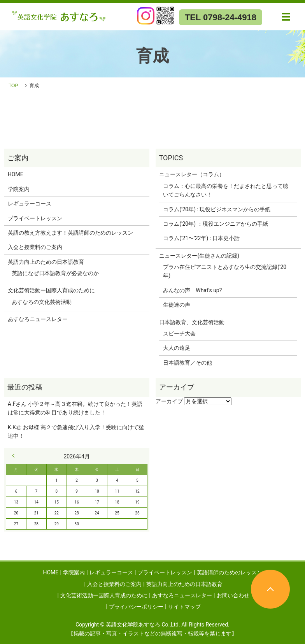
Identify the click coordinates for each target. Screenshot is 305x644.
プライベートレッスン (35, 218)
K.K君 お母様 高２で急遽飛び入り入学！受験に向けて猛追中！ (76, 432)
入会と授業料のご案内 (35, 247)
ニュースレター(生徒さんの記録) (199, 256)
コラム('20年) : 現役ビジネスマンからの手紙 (217, 209)
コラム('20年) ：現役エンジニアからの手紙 (215, 224)
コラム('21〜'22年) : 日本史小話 (201, 238)
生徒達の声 (177, 305)
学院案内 (19, 189)
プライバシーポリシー (136, 607)
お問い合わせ (233, 595)
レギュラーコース (30, 204)
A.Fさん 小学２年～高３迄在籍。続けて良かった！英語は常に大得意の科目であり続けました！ (75, 408)
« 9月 (15, 456)
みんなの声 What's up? (192, 290)
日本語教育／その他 (188, 363)
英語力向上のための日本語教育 (46, 262)
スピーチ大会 (179, 333)
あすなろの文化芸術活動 (42, 302)
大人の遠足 (177, 348)
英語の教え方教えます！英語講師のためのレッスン (70, 233)
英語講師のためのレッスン (230, 572)
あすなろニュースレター (38, 319)
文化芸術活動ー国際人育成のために (51, 290)
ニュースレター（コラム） (192, 174)
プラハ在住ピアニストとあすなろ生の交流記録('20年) (225, 271)
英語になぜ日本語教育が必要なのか (55, 273)
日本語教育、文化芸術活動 (192, 322)
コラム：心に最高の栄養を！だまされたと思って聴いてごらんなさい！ (226, 190)
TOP (13, 86)
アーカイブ (169, 401)
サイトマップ (184, 607)
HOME (16, 174)
